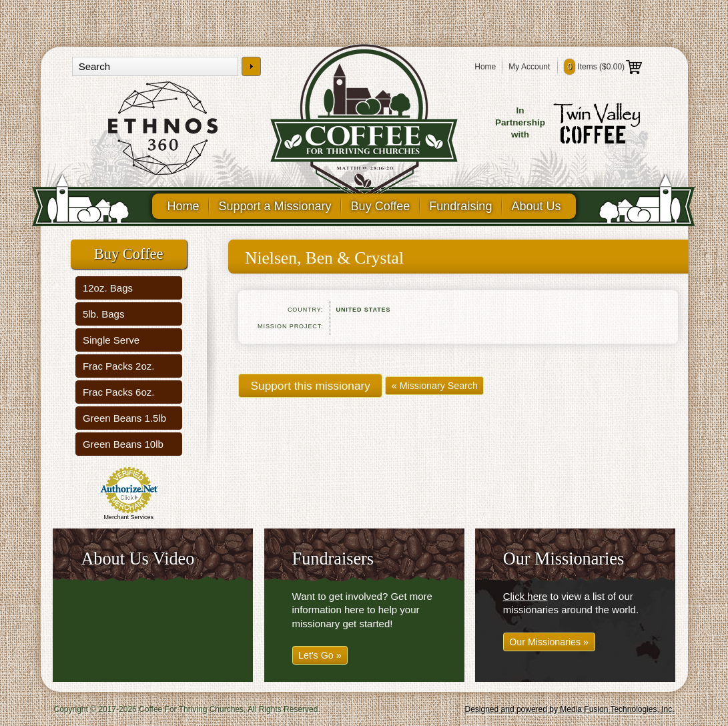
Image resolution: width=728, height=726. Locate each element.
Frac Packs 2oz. (119, 366)
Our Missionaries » (549, 642)
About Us (536, 206)
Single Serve (111, 340)
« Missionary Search (435, 386)
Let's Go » (320, 655)
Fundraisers (333, 559)
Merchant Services (128, 517)
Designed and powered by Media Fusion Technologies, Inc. (570, 709)
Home (485, 67)
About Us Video (137, 559)
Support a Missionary (275, 206)
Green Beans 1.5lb (124, 418)
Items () (603, 67)
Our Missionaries (564, 559)
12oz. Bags (108, 288)
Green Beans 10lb (123, 444)
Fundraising (460, 206)
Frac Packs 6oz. (119, 392)
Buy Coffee (381, 206)
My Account (529, 67)
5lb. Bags (104, 314)
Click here (525, 596)
